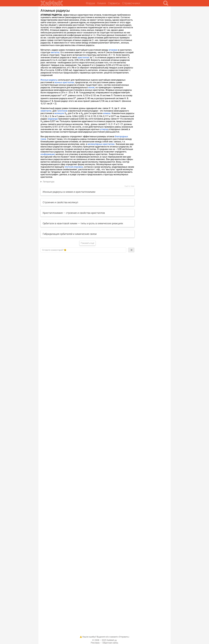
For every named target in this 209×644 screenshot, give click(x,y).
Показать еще (87, 243)
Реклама (95, 643)
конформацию (48, 154)
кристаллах (84, 57)
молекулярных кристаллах (101, 144)
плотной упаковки (74, 167)
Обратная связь (110, 643)
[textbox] (83, 250)
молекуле (59, 113)
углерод (104, 129)
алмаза (107, 113)
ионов (91, 87)
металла (55, 52)
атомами (113, 50)
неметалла (46, 111)
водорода (53, 119)
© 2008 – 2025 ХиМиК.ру (104, 640)
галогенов (62, 111)
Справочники (131, 3)
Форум (90, 3)
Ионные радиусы (49, 80)
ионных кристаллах (64, 82)
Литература (49, 182)
